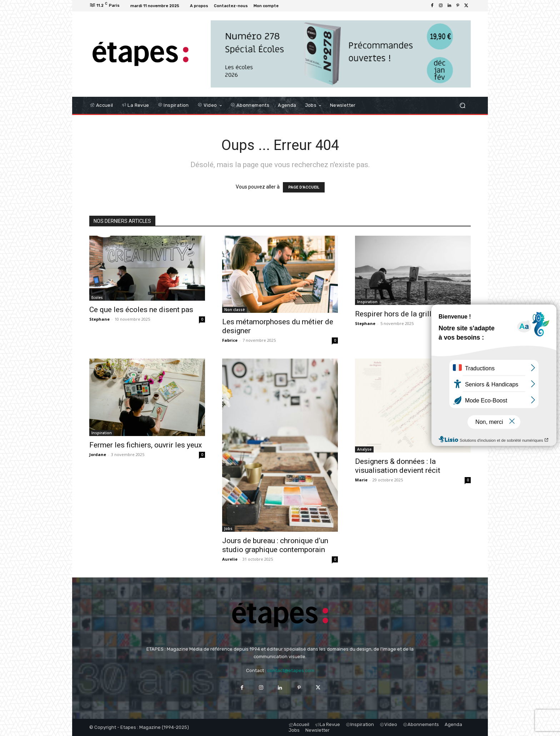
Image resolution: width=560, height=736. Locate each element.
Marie (361, 480)
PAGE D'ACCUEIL (304, 187)
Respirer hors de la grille (395, 314)
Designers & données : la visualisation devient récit (398, 466)
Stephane (99, 319)
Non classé (234, 310)
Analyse (364, 449)
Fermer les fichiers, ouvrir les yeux (146, 445)
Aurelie (230, 559)
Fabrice (230, 340)
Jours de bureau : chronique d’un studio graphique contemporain (275, 545)
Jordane (98, 454)
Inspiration (367, 302)
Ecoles (97, 297)
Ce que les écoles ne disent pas (141, 310)
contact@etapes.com (291, 670)
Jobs (228, 529)
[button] (462, 105)
